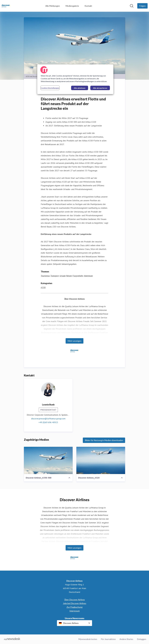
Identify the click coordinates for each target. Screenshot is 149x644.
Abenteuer (88, 276)
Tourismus (45, 276)
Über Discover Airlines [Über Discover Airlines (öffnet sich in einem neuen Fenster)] (75, 600)
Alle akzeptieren (100, 88)
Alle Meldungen (53, 6)
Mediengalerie (72, 6)
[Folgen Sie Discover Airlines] (142, 6)
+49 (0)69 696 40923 (48, 422)
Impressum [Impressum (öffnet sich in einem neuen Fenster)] (75, 611)
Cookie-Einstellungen (50, 88)
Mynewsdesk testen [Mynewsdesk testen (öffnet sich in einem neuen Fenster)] (88, 639)
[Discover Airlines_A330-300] (48, 460)
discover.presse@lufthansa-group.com (48, 419)
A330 (43, 288)
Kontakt (88, 6)
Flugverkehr (78, 276)
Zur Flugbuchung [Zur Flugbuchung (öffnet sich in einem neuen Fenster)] (74, 607)
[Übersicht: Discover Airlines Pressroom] (6, 6)
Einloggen (142, 639)
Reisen (69, 276)
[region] (75, 79)
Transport (55, 276)
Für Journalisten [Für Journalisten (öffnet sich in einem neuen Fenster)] (108, 639)
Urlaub (63, 276)
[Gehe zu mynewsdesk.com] (12, 639)
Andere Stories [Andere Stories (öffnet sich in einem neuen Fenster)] (126, 639)
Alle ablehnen (80, 88)
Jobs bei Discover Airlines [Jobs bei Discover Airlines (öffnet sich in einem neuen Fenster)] (75, 603)
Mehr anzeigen (74, 341)
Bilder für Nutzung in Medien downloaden (104, 440)
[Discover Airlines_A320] (101, 460)
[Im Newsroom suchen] (132, 6)
